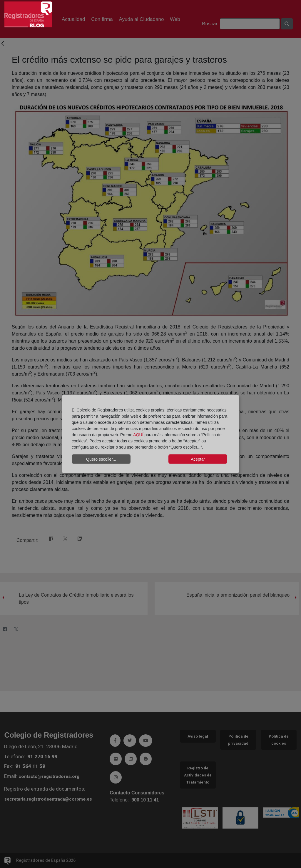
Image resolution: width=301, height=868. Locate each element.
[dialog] (150, 434)
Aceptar (198, 459)
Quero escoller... (101, 459)
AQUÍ (138, 435)
